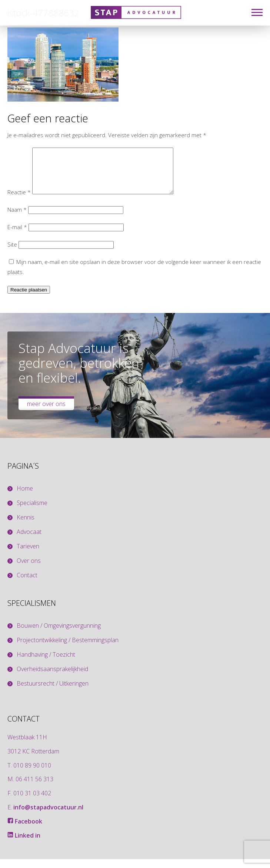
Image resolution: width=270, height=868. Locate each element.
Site (12, 253)
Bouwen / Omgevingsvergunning (59, 635)
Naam (17, 218)
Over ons (29, 570)
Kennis (26, 526)
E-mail (17, 236)
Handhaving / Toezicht (46, 664)
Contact (27, 584)
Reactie (19, 201)
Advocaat (29, 541)
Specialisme (32, 512)
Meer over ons (46, 413)
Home (25, 497)
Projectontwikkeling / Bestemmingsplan (68, 649)
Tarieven (28, 555)
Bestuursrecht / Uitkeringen (53, 692)
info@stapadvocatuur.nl (48, 816)
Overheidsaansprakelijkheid (52, 678)
